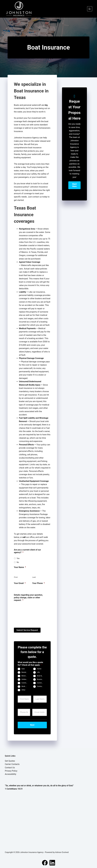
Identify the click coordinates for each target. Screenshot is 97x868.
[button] (74, 185)
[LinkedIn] (52, 862)
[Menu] (90, 9)
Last (34, 577)
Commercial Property (25, 683)
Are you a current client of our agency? (27, 551)
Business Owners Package (41, 679)
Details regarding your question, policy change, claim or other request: (28, 598)
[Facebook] (45, 862)
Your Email (20, 583)
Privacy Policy (11, 770)
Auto (23, 669)
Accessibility (10, 774)
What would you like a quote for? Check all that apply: (30, 664)
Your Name (20, 567)
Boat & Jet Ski (41, 676)
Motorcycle (25, 676)
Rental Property (25, 672)
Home (39, 669)
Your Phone (38, 583)
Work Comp (25, 686)
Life (38, 672)
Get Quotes (10, 760)
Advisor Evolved (62, 852)
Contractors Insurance (41, 686)
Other (23, 690)
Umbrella (25, 679)
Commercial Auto (41, 683)
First (16, 577)
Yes (18, 558)
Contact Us (10, 767)
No (18, 562)
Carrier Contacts (12, 764)
